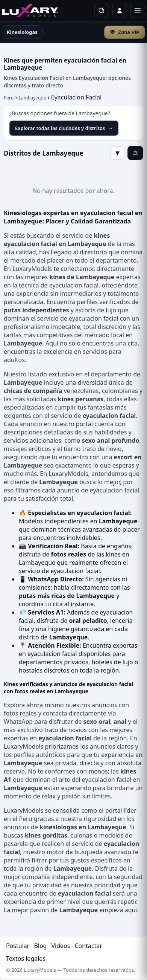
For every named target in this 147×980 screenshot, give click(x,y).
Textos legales (26, 959)
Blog (40, 946)
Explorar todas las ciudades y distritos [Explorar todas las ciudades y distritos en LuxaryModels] (64, 128)
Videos (61, 946)
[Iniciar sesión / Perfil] (120, 11)
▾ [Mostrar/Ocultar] (117, 153)
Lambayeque (33, 98)
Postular (18, 946)
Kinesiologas (22, 32)
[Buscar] (102, 11)
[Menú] (138, 11)
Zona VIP (125, 32)
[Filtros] (135, 153)
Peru (9, 98)
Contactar (88, 946)
